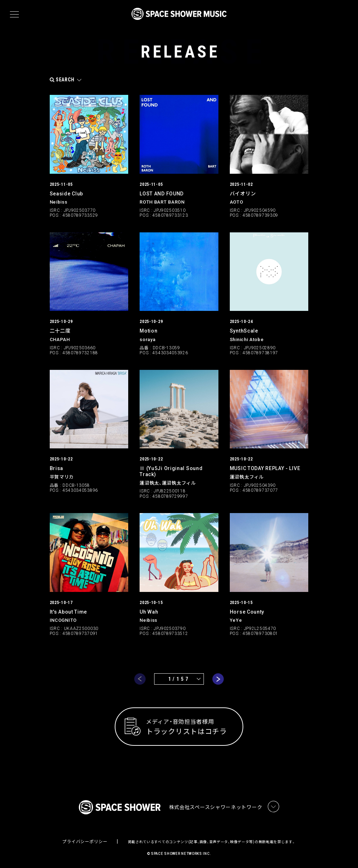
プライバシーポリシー (85, 842)
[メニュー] (14, 15)
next (218, 679)
